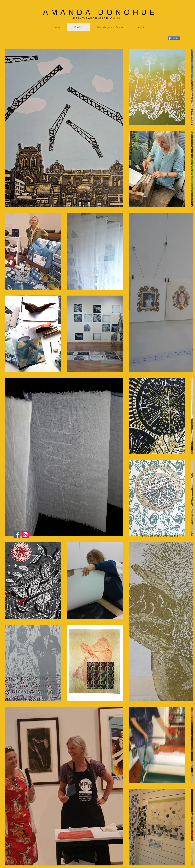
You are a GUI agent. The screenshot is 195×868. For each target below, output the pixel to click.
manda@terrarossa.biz (165, 536)
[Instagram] (25, 535)
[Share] (174, 38)
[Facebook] (17, 535)
